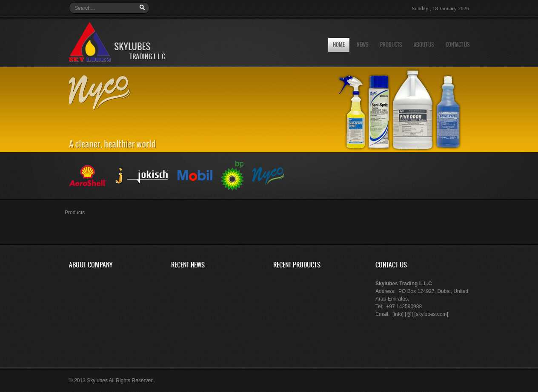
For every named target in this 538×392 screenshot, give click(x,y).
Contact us (458, 45)
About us (424, 45)
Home (339, 45)
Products (391, 45)
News (362, 45)
